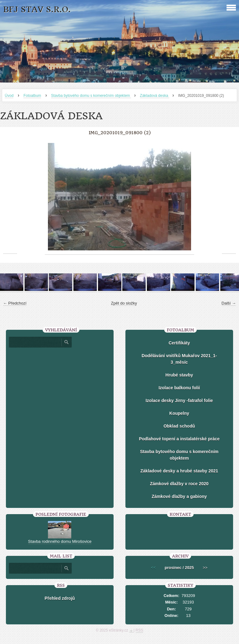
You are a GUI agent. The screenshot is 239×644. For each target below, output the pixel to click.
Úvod (9, 96)
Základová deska (155, 96)
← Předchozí (15, 303)
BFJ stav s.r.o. (37, 9)
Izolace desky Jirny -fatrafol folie (179, 400)
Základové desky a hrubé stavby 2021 (179, 471)
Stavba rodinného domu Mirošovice (60, 541)
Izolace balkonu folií (179, 388)
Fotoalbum (32, 96)
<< (153, 568)
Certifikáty (179, 343)
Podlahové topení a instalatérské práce (179, 439)
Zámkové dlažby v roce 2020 (179, 484)
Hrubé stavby (179, 375)
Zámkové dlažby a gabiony (179, 496)
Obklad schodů (179, 426)
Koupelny (179, 413)
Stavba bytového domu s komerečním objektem (91, 96)
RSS (140, 630)
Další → (229, 303)
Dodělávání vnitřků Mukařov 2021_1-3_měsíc (179, 359)
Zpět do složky (124, 303)
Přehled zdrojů (60, 598)
